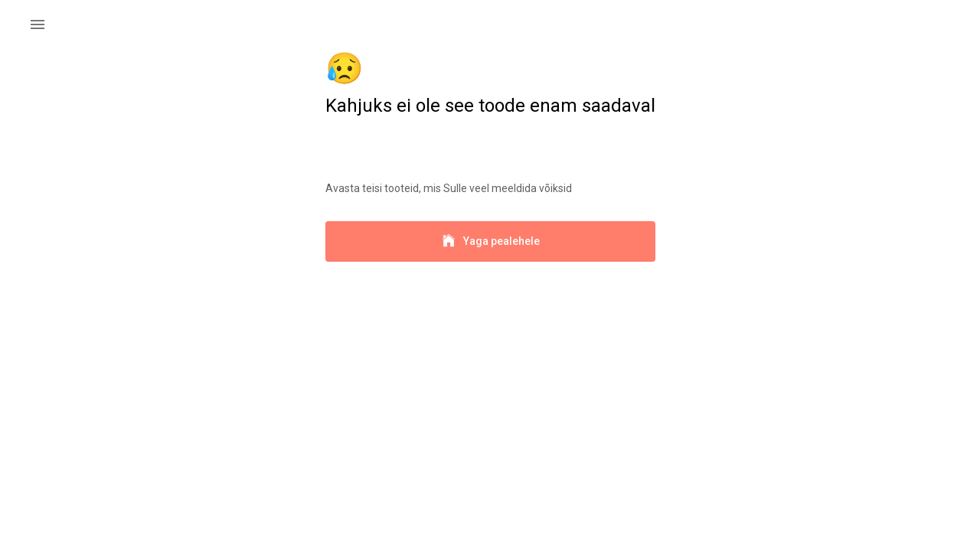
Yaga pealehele (490, 241)
